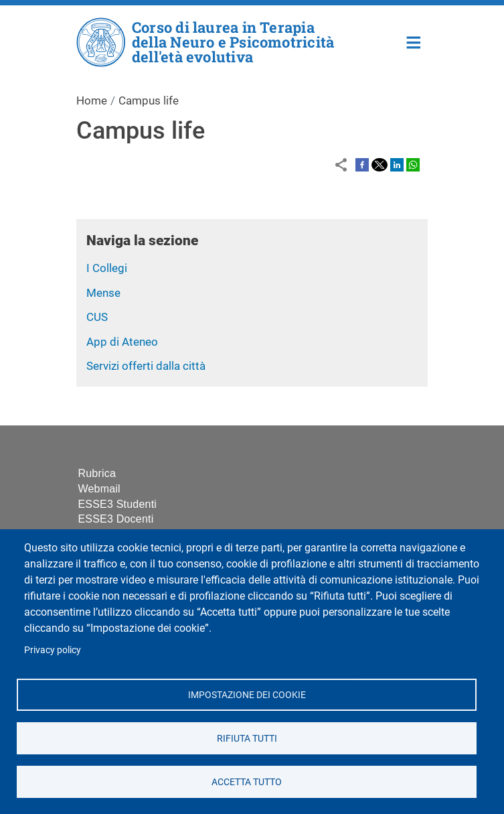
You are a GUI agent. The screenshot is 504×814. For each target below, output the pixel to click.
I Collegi (107, 268)
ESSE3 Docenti (116, 519)
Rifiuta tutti (246, 738)
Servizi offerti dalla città (146, 366)
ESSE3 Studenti (118, 504)
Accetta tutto (247, 781)
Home (414, 41)
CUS (97, 317)
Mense (103, 293)
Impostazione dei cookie (246, 694)
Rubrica (97, 473)
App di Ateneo (122, 342)
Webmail (99, 489)
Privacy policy (53, 650)
